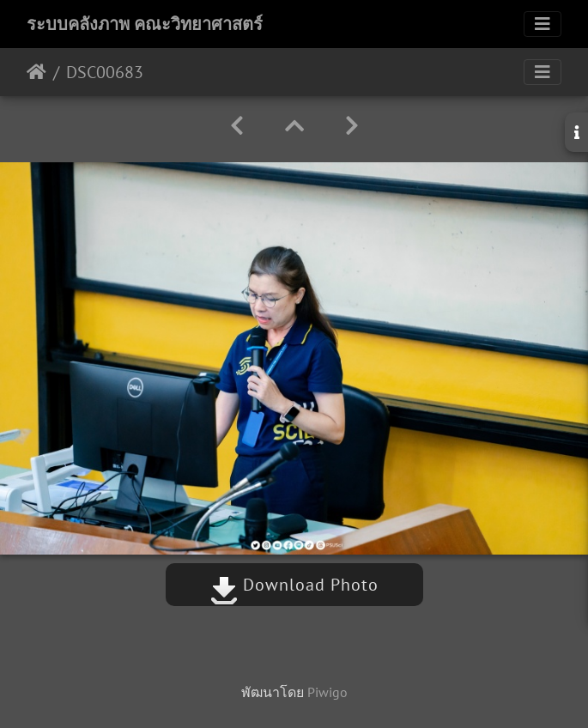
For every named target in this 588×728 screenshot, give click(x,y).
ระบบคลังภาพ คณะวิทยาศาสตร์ (145, 24)
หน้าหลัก (36, 72)
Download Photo (294, 585)
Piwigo (327, 692)
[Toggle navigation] (543, 24)
